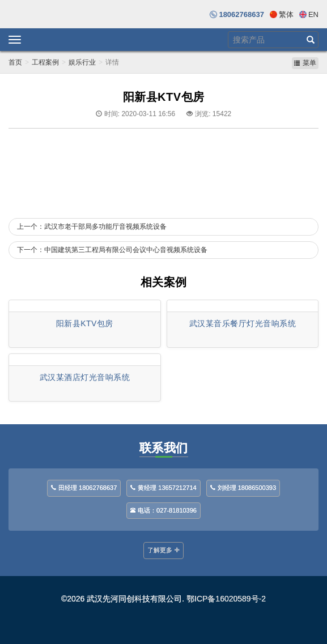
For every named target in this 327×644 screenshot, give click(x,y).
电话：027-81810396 (163, 510)
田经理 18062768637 (84, 488)
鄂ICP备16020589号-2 (226, 599)
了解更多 (163, 550)
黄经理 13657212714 (163, 488)
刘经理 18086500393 (243, 488)
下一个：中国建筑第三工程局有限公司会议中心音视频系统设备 (112, 250)
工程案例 (45, 62)
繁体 (286, 14)
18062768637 (241, 14)
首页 (15, 62)
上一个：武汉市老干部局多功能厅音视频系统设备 (92, 227)
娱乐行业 (82, 62)
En (313, 14)
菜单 (305, 63)
